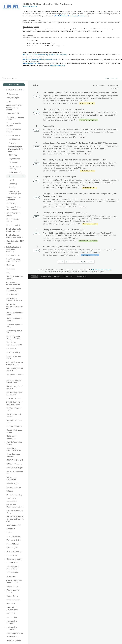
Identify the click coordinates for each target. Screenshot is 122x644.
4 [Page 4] (70, 262)
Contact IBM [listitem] (46, 277)
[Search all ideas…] (15, 78)
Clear (22, 90)
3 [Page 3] (66, 262)
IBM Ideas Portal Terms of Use (101, 270)
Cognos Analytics (63, 103)
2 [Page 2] (63, 262)
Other (71, 103)
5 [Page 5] (74, 262)
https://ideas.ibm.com (81, 16)
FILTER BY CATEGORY (12, 90)
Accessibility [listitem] (82, 277)
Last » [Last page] (91, 262)
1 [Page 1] (59, 262)
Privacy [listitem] (57, 277)
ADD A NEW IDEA (14, 85)
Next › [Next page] (84, 262)
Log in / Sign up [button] (112, 78)
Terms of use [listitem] (68, 277)
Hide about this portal (30, 7)
